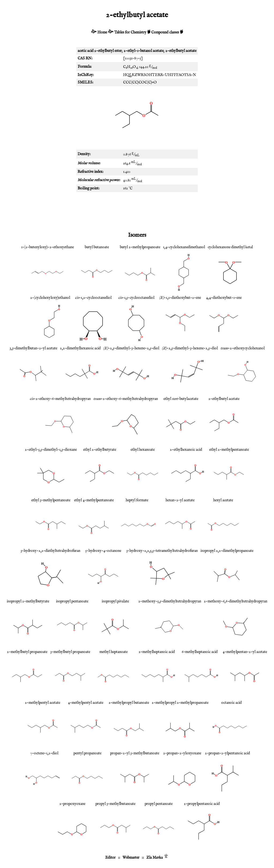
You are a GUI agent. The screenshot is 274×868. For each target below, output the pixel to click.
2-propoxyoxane (72, 804)
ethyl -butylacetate (181, 399)
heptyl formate (137, 500)
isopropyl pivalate (115, 601)
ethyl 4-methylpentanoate (94, 500)
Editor (110, 858)
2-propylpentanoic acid (202, 804)
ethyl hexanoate (143, 450)
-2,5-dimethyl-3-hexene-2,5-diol (131, 348)
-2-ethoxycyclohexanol (243, 348)
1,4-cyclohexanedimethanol (184, 247)
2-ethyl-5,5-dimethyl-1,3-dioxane (51, 450)
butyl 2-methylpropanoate (140, 247)
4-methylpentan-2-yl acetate (245, 652)
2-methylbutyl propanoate (27, 652)
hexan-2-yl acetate (180, 500)
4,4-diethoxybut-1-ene (224, 298)
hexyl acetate (223, 500)
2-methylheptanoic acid (157, 652)
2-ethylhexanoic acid (186, 450)
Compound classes (165, 32)
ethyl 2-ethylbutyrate (100, 450)
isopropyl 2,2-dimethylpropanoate (227, 551)
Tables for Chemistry (130, 32)
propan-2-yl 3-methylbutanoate (135, 753)
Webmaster (131, 858)
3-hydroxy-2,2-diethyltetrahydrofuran (50, 551)
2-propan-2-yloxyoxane (182, 753)
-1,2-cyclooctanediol (93, 298)
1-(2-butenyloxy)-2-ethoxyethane (47, 247)
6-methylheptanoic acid (200, 652)
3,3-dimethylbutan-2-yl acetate (33, 348)
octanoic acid (231, 703)
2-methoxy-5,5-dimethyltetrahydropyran (170, 601)
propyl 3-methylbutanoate (115, 804)
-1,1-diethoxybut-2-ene (180, 298)
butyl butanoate (97, 247)
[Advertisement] (137, 211)
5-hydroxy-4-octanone (103, 551)
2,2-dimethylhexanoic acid (80, 348)
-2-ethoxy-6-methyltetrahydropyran (60, 399)
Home (102, 32)
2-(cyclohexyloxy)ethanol (50, 298)
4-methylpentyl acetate (86, 703)
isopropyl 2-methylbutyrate (28, 601)
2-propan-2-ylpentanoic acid (227, 753)
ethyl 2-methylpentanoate (229, 450)
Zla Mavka (155, 858)
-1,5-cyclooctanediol (136, 298)
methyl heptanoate (114, 652)
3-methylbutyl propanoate (70, 652)
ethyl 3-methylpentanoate (51, 500)
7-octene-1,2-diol (44, 753)
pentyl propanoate (87, 753)
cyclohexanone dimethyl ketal (230, 247)
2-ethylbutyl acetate (224, 399)
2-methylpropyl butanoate (129, 703)
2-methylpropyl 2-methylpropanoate (180, 703)
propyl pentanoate (159, 804)
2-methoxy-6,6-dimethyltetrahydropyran (236, 601)
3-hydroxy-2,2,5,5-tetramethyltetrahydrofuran (162, 551)
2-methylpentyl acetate (43, 703)
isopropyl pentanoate (72, 601)
